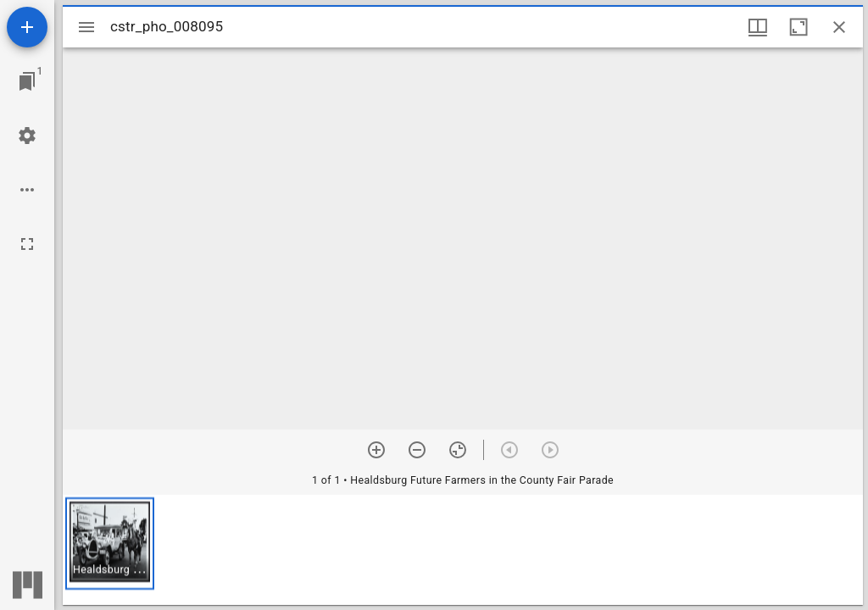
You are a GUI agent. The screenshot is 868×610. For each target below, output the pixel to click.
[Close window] (839, 27)
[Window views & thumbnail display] (758, 27)
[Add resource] (27, 27)
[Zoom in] (376, 450)
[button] (110, 543)
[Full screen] (27, 244)
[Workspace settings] (27, 136)
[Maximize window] (798, 27)
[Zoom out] (417, 450)
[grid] (463, 550)
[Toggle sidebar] (86, 27)
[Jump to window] (27, 81)
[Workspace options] (27, 190)
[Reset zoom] (458, 450)
